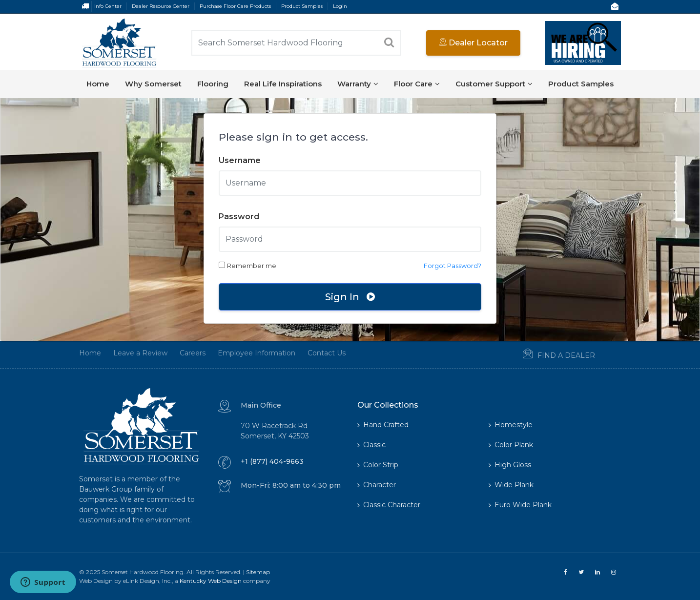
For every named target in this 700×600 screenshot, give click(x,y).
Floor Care (417, 84)
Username (240, 160)
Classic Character (389, 505)
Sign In (350, 297)
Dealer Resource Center (161, 6)
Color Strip (378, 465)
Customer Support (494, 84)
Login (340, 6)
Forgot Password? (453, 266)
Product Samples (302, 6)
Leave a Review (128, 353)
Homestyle (511, 425)
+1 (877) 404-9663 (272, 461)
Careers (180, 353)
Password (239, 217)
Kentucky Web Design (211, 581)
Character (377, 485)
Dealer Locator (473, 43)
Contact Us (314, 353)
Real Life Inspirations (283, 84)
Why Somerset (153, 84)
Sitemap (258, 572)
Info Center (108, 6)
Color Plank (511, 445)
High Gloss (510, 465)
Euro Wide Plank (520, 505)
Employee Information (244, 353)
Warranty (358, 84)
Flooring (213, 84)
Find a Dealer (547, 354)
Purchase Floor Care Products (235, 6)
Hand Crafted (383, 425)
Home (98, 84)
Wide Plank (511, 485)
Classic (371, 445)
